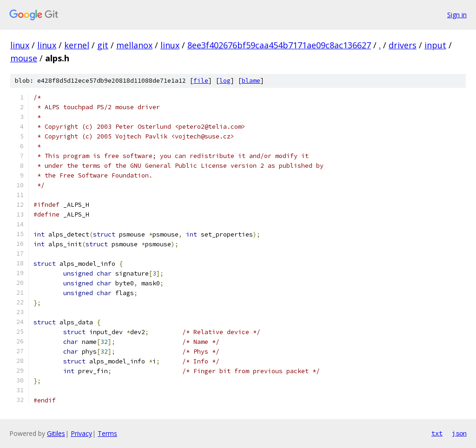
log (225, 81)
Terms (107, 433)
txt (437, 433)
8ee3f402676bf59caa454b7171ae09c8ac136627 (279, 45)
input (435, 45)
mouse (24, 58)
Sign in (457, 15)
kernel (77, 45)
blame (251, 81)
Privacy (81, 433)
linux (20, 45)
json (459, 433)
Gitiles (56, 433)
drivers (403, 45)
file (201, 81)
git (103, 45)
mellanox (134, 45)
